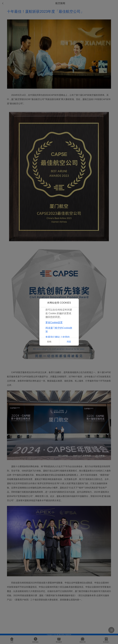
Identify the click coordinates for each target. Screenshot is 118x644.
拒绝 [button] (49, 342)
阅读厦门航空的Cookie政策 (59, 330)
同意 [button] (69, 342)
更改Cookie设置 (54, 322)
